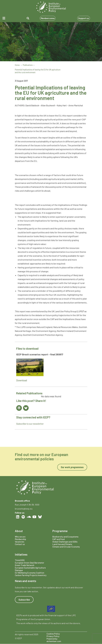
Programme (60, 531)
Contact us (20, 544)
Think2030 (20, 560)
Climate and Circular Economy (66, 547)
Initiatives (21, 554)
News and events (25, 581)
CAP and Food (59, 539)
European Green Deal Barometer (30, 563)
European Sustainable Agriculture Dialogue (30, 569)
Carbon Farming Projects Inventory (31, 575)
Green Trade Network (25, 565)
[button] (8, 18)
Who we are (20, 537)
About (19, 531)
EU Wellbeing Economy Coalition (30, 573)
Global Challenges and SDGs (65, 542)
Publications (28, 65)
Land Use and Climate (62, 544)
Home (17, 65)
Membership (20, 539)
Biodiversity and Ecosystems (65, 537)
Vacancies (20, 542)
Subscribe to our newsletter (30, 424)
